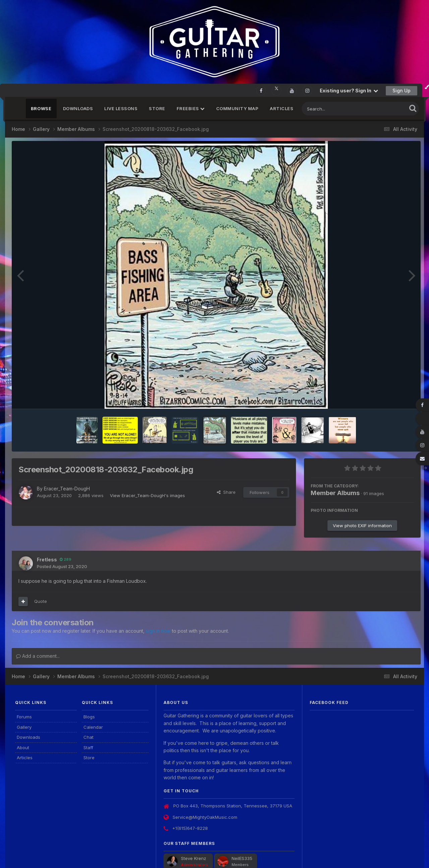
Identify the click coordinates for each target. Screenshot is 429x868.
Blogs (89, 717)
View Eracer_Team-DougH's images (147, 495)
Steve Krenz (194, 858)
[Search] (336, 109)
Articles (282, 108)
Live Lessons (121, 108)
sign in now (158, 631)
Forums (24, 717)
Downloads (78, 108)
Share (226, 492)
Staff (88, 747)
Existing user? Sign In (349, 91)
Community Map (237, 108)
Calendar (93, 727)
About (23, 747)
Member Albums (335, 493)
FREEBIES (191, 108)
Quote (41, 601)
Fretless (47, 560)
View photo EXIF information (362, 526)
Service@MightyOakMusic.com (205, 817)
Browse (41, 108)
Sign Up (402, 91)
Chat (88, 737)
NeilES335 (242, 858)
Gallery (24, 727)
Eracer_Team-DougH (67, 489)
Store (157, 108)
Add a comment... (38, 656)
